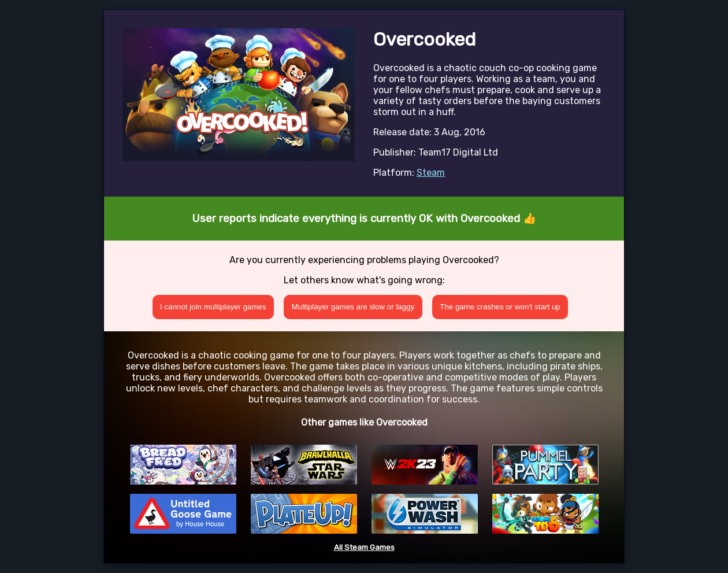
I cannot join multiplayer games (213, 307)
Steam (431, 173)
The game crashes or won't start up (500, 307)
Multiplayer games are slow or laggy (353, 307)
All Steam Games (364, 547)
